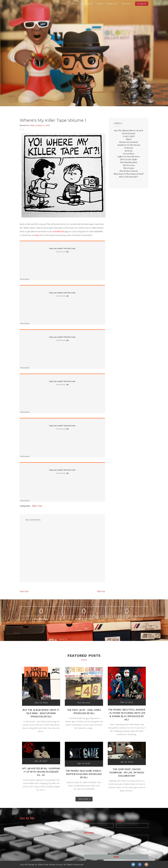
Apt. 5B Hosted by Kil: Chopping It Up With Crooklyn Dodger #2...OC (41, 772)
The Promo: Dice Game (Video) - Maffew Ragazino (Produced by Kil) (84, 774)
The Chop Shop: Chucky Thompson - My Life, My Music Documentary (127, 773)
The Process (129, 165)
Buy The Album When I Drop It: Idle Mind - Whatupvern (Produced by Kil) (41, 713)
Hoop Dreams (129, 133)
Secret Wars (129, 154)
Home (64, 4)
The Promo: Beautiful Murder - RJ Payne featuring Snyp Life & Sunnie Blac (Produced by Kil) (127, 715)
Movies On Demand (129, 142)
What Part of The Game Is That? (129, 174)
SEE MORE (83, 799)
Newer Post (24, 591)
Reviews (126, 4)
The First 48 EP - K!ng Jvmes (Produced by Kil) (84, 712)
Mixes (100, 4)
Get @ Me (142, 4)
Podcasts (87, 4)
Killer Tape (37, 506)
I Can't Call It (129, 136)
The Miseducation (129, 162)
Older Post (101, 591)
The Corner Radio (129, 159)
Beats (74, 4)
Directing (112, 4)
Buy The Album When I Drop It (129, 131)
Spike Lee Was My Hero (129, 157)
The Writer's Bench (129, 171)
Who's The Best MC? (129, 177)
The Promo (129, 168)
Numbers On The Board (129, 145)
